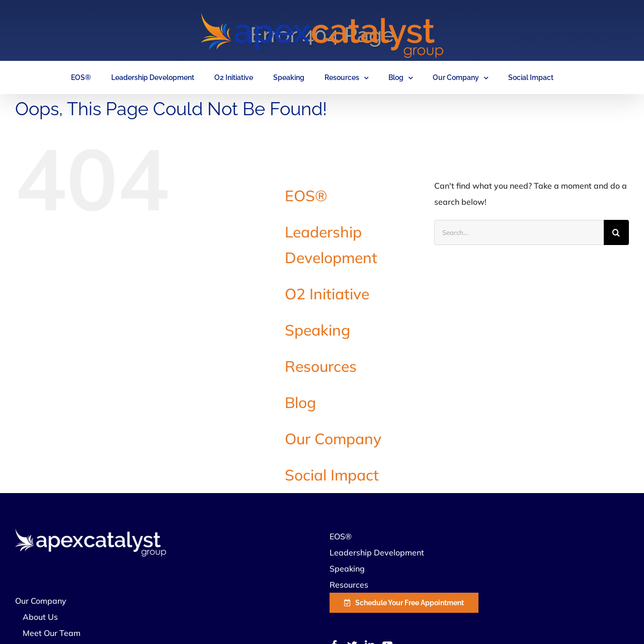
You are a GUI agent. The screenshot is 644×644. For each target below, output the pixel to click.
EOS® (306, 196)
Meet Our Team (52, 633)
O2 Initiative (327, 294)
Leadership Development (377, 552)
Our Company (333, 439)
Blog (300, 403)
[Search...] (519, 232)
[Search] (616, 232)
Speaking (317, 330)
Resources (321, 366)
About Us (40, 617)
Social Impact (332, 475)
